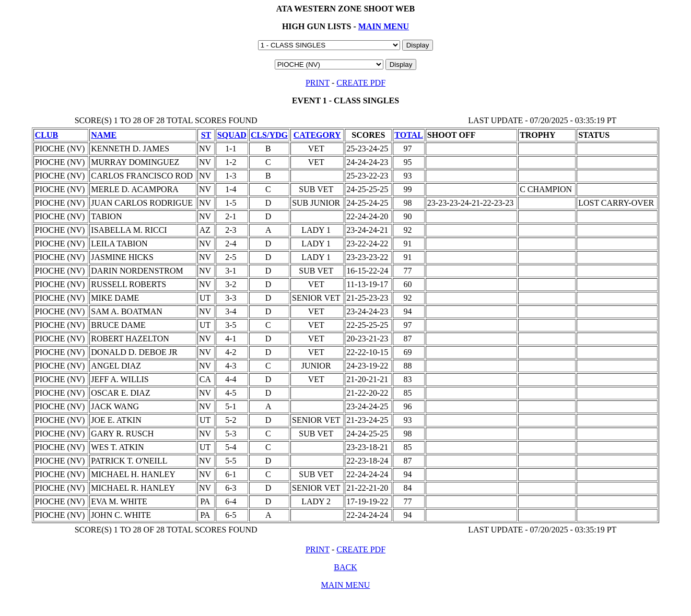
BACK (345, 567)
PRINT (318, 83)
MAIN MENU (384, 26)
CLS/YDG (269, 135)
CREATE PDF (361, 83)
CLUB (46, 135)
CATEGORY (317, 135)
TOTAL (409, 135)
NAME (104, 135)
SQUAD (232, 135)
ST (206, 135)
